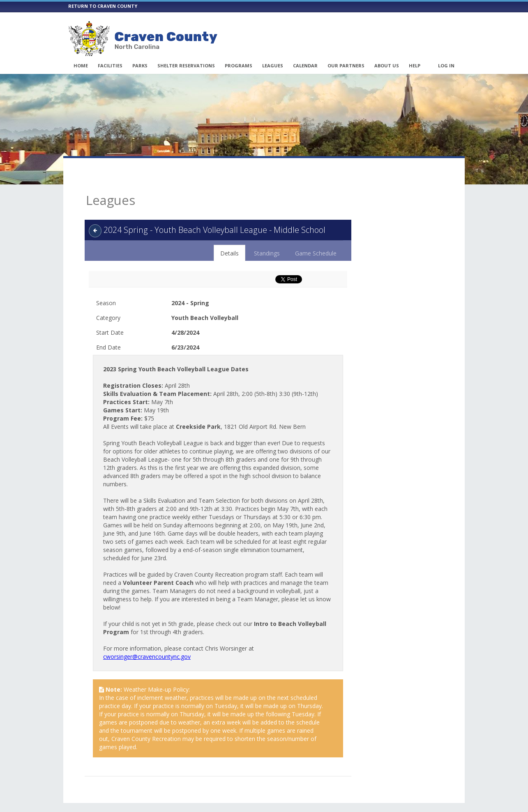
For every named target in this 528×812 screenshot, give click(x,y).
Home (81, 66)
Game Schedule (316, 238)
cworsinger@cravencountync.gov (147, 642)
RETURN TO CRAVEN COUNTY (103, 6)
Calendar (305, 66)
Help (415, 66)
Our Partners (346, 66)
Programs (239, 66)
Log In (446, 66)
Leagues (273, 66)
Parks (140, 66)
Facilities (110, 66)
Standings (267, 238)
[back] (95, 216)
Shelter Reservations (186, 66)
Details (229, 238)
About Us (387, 66)
